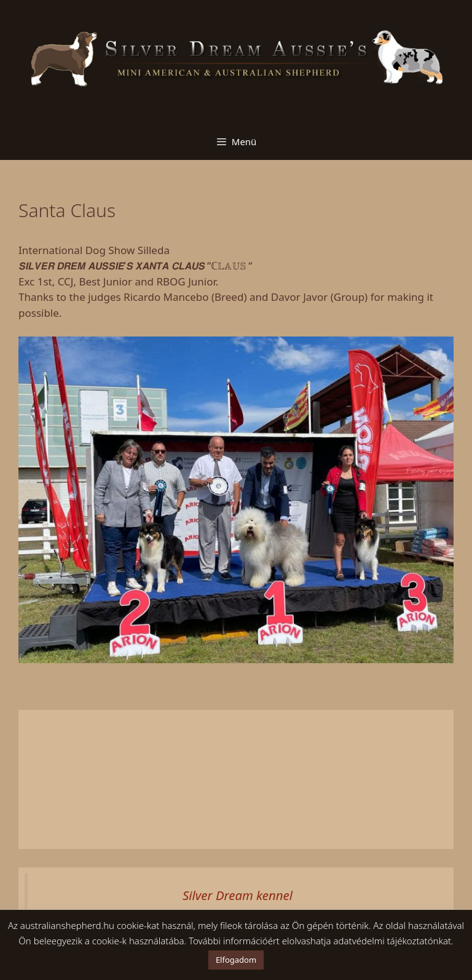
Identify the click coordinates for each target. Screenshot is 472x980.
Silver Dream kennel (238, 895)
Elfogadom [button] (236, 960)
